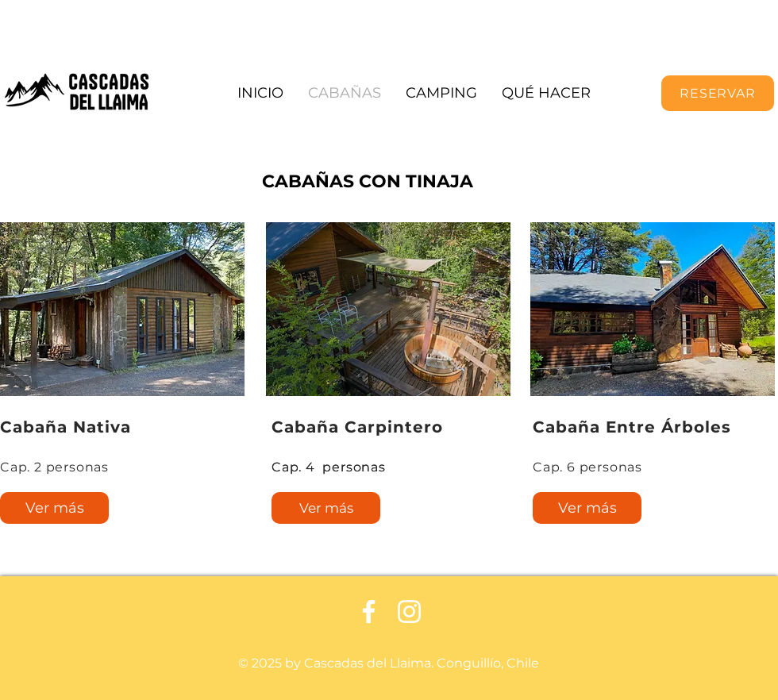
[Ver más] (54, 508)
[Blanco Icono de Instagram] (409, 612)
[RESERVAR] (718, 93)
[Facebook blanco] (369, 612)
